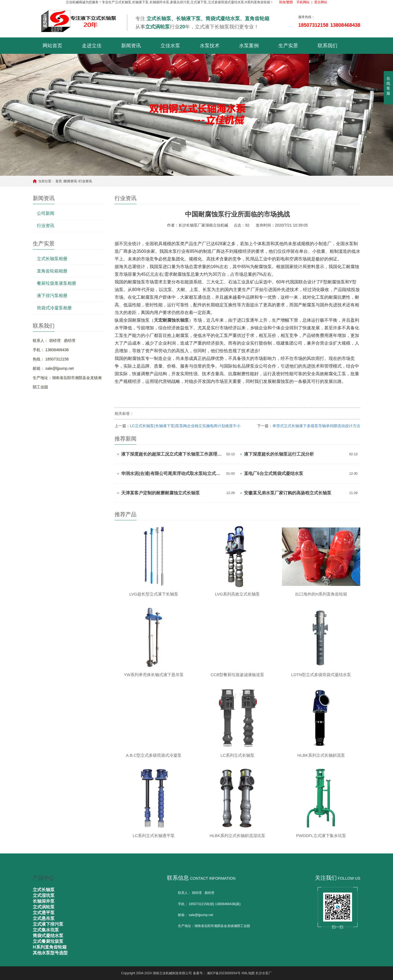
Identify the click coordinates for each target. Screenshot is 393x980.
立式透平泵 (44, 913)
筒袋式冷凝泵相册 (54, 308)
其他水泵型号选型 (50, 953)
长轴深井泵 (44, 901)
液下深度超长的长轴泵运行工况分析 (279, 454)
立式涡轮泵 (44, 907)
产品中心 (44, 878)
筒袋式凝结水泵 (48, 936)
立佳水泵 (170, 46)
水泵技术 (210, 46)
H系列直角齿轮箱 (50, 947)
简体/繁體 (286, 2)
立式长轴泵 (44, 890)
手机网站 (303, 2)
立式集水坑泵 (46, 930)
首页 (59, 181)
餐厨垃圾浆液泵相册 (56, 283)
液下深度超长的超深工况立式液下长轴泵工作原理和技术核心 (172, 454)
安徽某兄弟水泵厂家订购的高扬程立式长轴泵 (288, 493)
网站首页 (52, 46)
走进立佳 (92, 46)
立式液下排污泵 (48, 924)
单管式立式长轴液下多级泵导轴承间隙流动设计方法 (316, 426)
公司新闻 (46, 213)
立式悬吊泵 (44, 918)
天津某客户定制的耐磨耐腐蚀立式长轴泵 (160, 493)
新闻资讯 (131, 46)
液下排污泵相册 (52, 296)
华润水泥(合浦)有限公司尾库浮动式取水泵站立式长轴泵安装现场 (172, 473)
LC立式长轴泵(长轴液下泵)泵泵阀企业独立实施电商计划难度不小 (185, 426)
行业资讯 (85, 181)
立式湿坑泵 (44, 895)
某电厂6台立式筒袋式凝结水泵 (274, 473)
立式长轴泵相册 (52, 259)
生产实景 (288, 46)
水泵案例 (249, 46)
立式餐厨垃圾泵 (48, 941)
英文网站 (321, 2)
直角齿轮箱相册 (52, 271)
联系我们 (327, 46)
